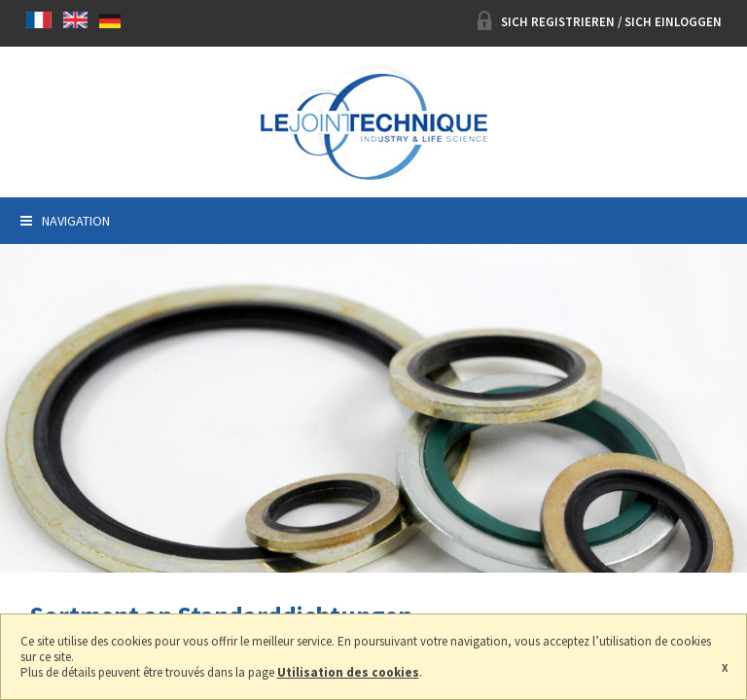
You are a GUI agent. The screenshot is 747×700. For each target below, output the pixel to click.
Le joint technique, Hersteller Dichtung (373, 122)
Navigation (65, 221)
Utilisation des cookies (348, 672)
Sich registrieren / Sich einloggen (600, 22)
